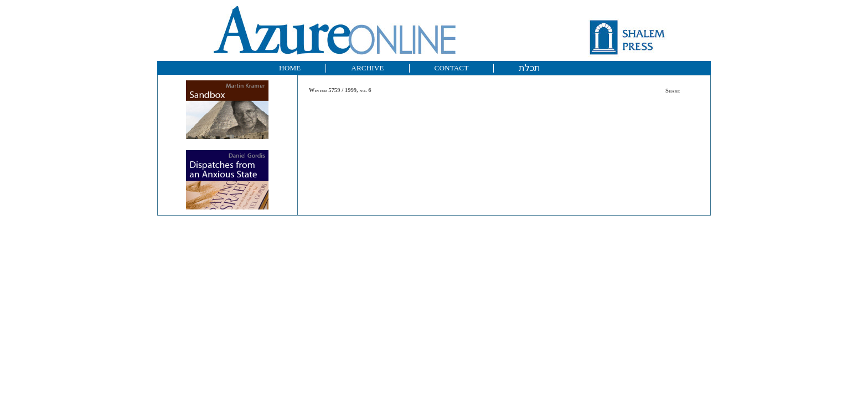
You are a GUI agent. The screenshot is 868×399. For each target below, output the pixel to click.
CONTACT (452, 68)
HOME (290, 68)
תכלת (529, 68)
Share (673, 91)
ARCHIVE (367, 68)
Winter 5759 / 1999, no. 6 (340, 90)
